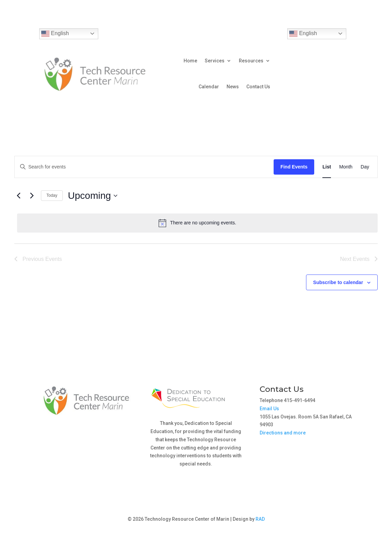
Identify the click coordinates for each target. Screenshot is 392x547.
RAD (260, 519)
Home (190, 61)
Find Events (294, 167)
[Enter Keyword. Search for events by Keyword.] (144, 167)
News (233, 87)
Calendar (209, 87)
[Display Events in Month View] (346, 167)
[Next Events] (32, 196)
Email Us (269, 409)
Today (52, 195)
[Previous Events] (18, 196)
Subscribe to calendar (338, 282)
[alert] (197, 223)
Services (215, 61)
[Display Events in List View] (327, 167)
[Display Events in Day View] (365, 167)
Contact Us (258, 87)
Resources (251, 61)
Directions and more (283, 433)
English (55, 34)
